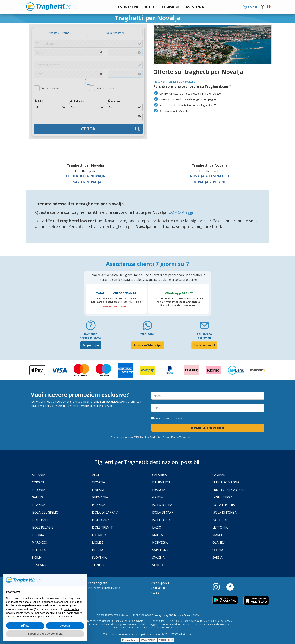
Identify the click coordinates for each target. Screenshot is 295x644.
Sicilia (37, 557)
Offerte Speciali (160, 583)
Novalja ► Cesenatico (210, 176)
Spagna (158, 557)
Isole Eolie (221, 520)
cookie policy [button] (71, 609)
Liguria (38, 535)
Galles (37, 497)
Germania (100, 497)
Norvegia (160, 542)
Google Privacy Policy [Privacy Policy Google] (159, 437)
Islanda (99, 505)
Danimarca (161, 482)
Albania (38, 475)
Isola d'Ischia (224, 505)
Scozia (218, 550)
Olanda (219, 542)
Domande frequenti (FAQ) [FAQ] (91, 336)
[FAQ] (91, 327)
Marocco (40, 542)
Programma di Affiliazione (104, 588)
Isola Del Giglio (45, 512)
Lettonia (220, 527)
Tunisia (98, 565)
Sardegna (160, 550)
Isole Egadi (161, 520)
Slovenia (99, 557)
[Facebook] (230, 587)
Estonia (38, 490)
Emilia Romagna (226, 482)
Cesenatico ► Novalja (85, 176)
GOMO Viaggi (181, 212)
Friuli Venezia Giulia (229, 490)
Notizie (155, 593)
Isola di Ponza (225, 512)
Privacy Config (130, 640)
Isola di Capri (163, 512)
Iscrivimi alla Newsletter (208, 428)
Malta (158, 535)
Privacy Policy (161, 615)
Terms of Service (179, 437)
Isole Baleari (43, 520)
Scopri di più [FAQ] (91, 345)
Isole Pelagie (43, 527)
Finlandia (100, 490)
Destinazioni (158, 588)
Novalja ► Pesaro (210, 182)
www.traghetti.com (51, 7)
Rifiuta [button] (25, 626)
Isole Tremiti (103, 527)
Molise (98, 542)
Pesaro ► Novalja (85, 182)
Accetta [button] (65, 626)
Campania (220, 475)
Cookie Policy (166, 640)
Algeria (98, 475)
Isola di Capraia (105, 512)
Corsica (38, 482)
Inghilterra (223, 497)
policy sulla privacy (174, 418)
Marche (219, 535)
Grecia (158, 497)
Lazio (157, 527)
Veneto (158, 565)
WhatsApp (147, 334)
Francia (159, 490)
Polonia (39, 550)
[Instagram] (218, 587)
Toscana (39, 565)
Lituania (99, 535)
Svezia (217, 557)
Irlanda (38, 505)
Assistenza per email (204, 336)
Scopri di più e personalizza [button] (45, 634)
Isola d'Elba (162, 505)
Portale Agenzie (98, 583)
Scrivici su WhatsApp (147, 345)
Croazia (99, 482)
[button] (195, 7)
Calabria (160, 475)
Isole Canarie (103, 520)
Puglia (98, 550)
